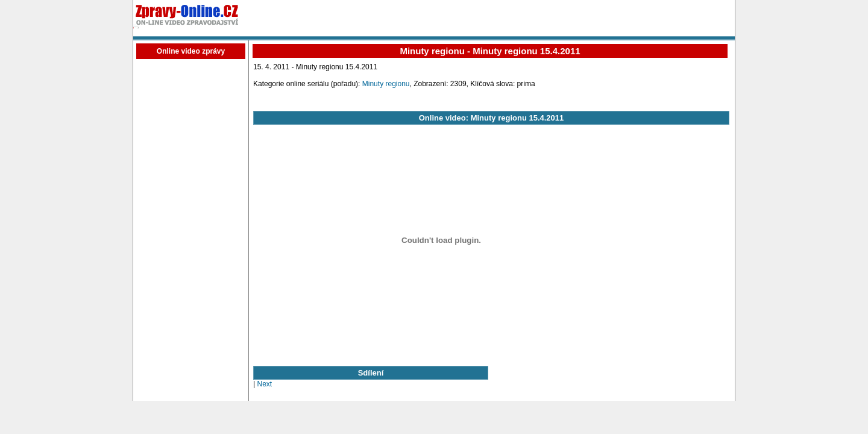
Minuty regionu (386, 84)
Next (264, 384)
